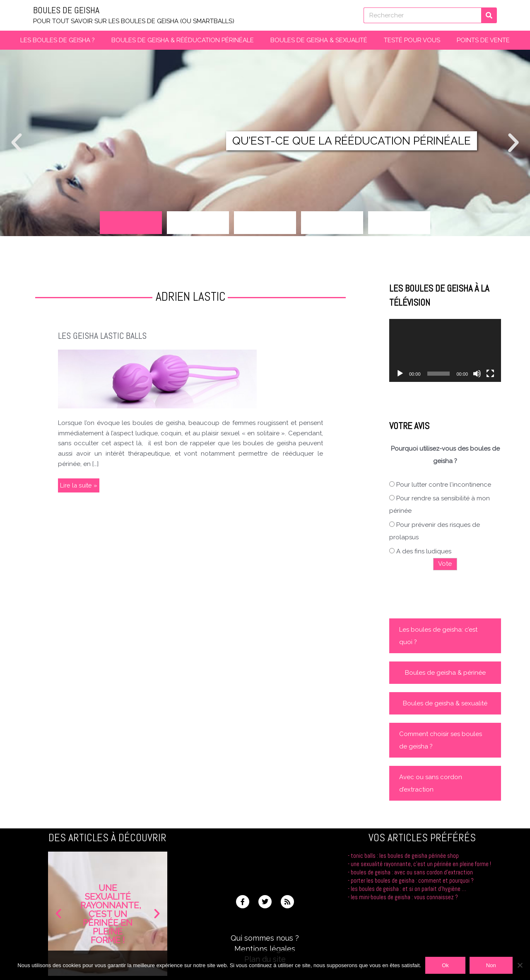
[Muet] (477, 374)
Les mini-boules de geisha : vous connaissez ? (404, 896)
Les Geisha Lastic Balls (104, 336)
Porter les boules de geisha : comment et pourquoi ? (412, 880)
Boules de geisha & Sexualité (319, 40)
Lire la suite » (79, 484)
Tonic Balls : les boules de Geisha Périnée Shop (404, 856)
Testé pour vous (412, 40)
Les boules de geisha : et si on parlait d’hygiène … (408, 888)
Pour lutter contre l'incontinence (444, 484)
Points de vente (483, 40)
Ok (445, 965)
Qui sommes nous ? (265, 938)
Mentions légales (265, 948)
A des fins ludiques (424, 551)
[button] (17, 143)
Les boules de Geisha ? (58, 40)
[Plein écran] (490, 374)
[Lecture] (400, 374)
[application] (445, 350)
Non (491, 965)
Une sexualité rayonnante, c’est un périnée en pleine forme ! (420, 864)
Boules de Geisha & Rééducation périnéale (183, 40)
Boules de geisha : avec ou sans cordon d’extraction (411, 872)
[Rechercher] (489, 15)
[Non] (520, 965)
